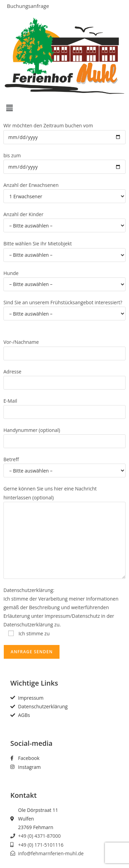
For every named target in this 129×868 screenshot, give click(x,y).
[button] (64, 108)
